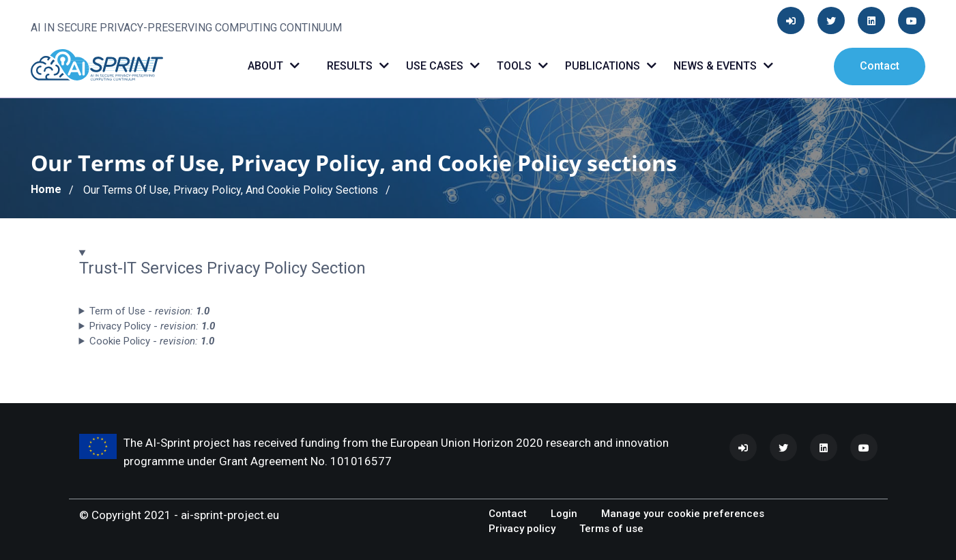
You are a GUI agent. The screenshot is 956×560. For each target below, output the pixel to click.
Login (564, 514)
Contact (880, 66)
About (274, 66)
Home (46, 189)
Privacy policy (522, 529)
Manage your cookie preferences (683, 514)
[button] (478, 261)
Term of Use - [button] (149, 311)
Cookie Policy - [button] (152, 341)
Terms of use (611, 529)
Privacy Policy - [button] (152, 326)
